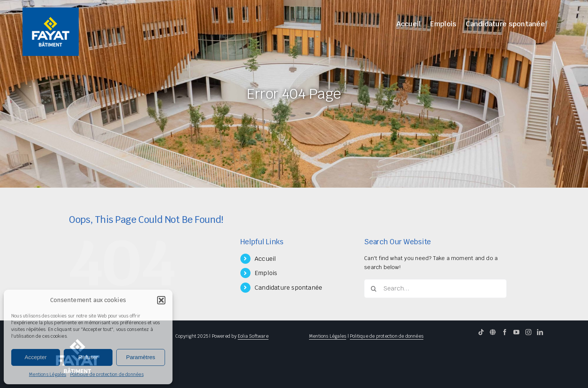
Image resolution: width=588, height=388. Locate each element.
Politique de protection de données (107, 374)
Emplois (266, 273)
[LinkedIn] (540, 332)
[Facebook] (505, 332)
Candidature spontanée (288, 288)
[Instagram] (528, 332)
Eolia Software (253, 336)
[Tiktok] (481, 332)
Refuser (88, 357)
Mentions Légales (47, 374)
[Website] (493, 332)
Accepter (35, 357)
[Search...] (435, 289)
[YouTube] (516, 332)
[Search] (373, 289)
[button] (161, 300)
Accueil (265, 259)
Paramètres (141, 357)
